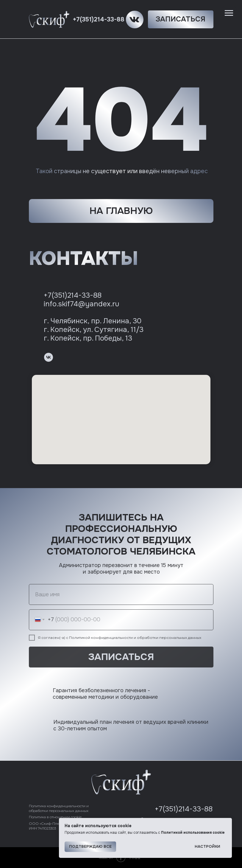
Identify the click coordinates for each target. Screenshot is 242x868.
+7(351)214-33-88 (99, 20)
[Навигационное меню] (229, 13)
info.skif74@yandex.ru (82, 304)
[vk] (49, 357)
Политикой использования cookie (193, 833)
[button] (181, 19)
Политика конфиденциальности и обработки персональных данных (59, 808)
